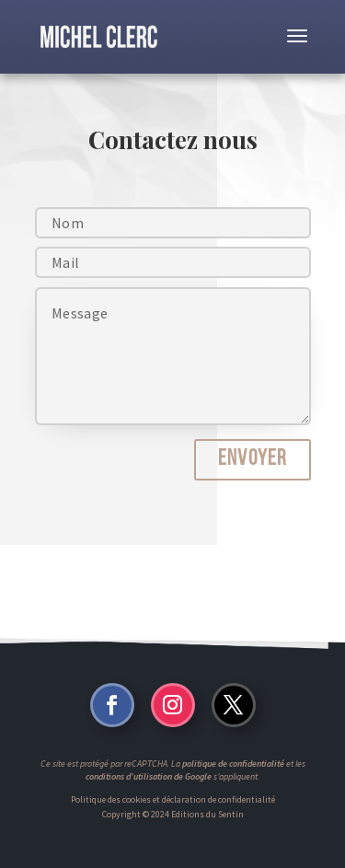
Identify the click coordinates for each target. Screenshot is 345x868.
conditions (105, 776)
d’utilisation (148, 776)
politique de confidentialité (233, 764)
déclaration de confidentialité (218, 799)
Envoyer (252, 459)
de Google (192, 776)
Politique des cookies (111, 799)
